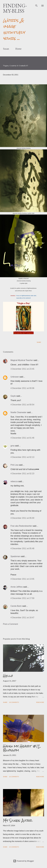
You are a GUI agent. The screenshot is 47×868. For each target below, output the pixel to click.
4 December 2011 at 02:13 (22, 457)
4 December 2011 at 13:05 (22, 579)
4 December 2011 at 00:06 (22, 388)
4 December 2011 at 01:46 (22, 438)
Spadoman (15, 556)
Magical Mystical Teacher (22, 360)
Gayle (13, 396)
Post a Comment (10, 624)
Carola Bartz (16, 606)
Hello (8, 676)
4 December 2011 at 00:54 (22, 405)
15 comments (14, 847)
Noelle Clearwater (18, 412)
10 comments (14, 702)
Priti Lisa (14, 465)
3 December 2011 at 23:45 (22, 369)
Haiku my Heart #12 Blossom (21, 748)
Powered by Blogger (24, 861)
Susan (6, 49)
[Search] (36, 5)
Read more (40, 702)
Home (18, 49)
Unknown (15, 377)
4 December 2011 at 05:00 (22, 518)
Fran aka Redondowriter (21, 526)
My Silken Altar (18, 820)
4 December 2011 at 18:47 (22, 618)
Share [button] (39, 342)
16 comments (14, 777)
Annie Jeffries (17, 587)
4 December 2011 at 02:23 (22, 474)
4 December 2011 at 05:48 (22, 548)
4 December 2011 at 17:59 (22, 598)
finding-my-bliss (15, 8)
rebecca (14, 481)
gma (12, 446)
